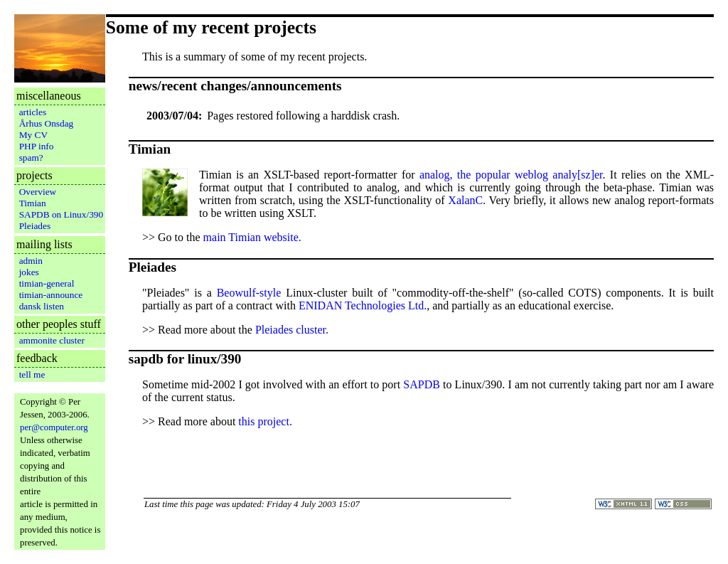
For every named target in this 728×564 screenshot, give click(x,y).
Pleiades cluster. (292, 330)
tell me (32, 374)
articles (33, 112)
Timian (33, 203)
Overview (38, 192)
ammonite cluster (52, 340)
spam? (31, 158)
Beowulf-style (249, 293)
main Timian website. (252, 237)
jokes (29, 272)
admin (31, 261)
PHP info (37, 146)
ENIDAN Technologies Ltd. (363, 305)
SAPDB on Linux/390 (61, 214)
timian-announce (51, 295)
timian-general (47, 283)
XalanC (465, 200)
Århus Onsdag (47, 123)
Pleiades (35, 226)
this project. (265, 421)
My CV (33, 135)
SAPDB (422, 384)
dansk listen (42, 306)
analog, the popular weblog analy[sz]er (511, 175)
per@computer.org (54, 427)
